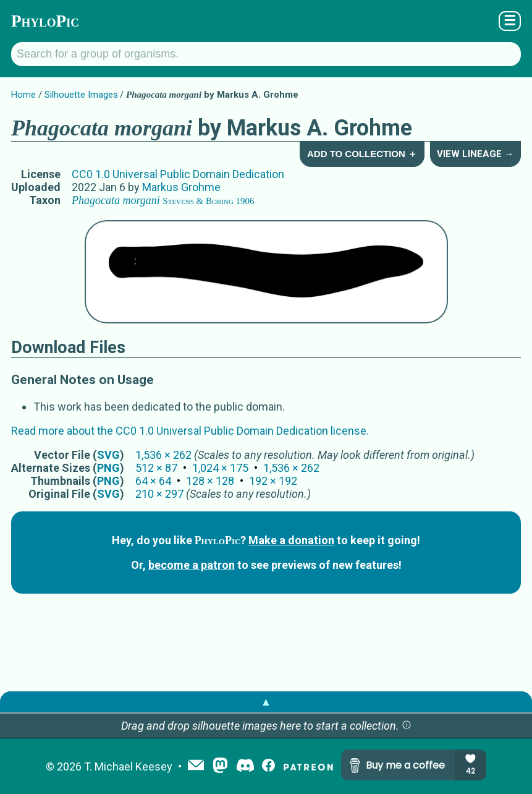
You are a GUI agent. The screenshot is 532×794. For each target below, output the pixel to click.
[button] (407, 726)
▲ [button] (266, 702)
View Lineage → (475, 154)
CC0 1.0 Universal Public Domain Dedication (178, 174)
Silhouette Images (81, 95)
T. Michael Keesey (128, 766)
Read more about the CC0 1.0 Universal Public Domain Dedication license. (190, 431)
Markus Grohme (181, 187)
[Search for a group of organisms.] (266, 54)
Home (23, 95)
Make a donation (291, 540)
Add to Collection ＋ (362, 154)
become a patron (192, 565)
